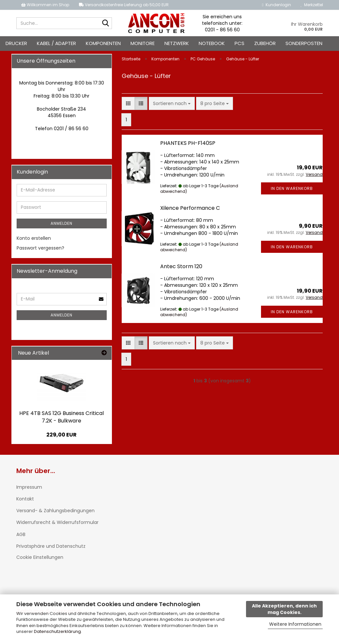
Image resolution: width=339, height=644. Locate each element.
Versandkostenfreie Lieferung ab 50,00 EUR (124, 5)
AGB (21, 534)
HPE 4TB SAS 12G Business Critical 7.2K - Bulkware (62, 417)
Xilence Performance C (190, 208)
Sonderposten (304, 43)
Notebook (212, 43)
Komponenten (103, 43)
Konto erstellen (34, 238)
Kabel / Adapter (56, 43)
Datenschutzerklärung (57, 631)
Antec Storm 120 (181, 266)
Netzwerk (177, 43)
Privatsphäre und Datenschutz (51, 546)
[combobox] (172, 103)
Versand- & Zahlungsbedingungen (55, 511)
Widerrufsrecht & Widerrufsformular (57, 522)
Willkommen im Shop (45, 5)
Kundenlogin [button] (276, 5)
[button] (128, 103)
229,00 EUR (62, 435)
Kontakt (25, 499)
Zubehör (265, 43)
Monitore (143, 43)
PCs (239, 43)
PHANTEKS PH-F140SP (188, 143)
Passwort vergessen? (40, 248)
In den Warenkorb (292, 188)
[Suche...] (106, 23)
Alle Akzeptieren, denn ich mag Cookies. (284, 609)
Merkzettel (312, 5)
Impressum (29, 487)
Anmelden (62, 223)
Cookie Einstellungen (40, 557)
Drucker (16, 43)
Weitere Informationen (295, 624)
